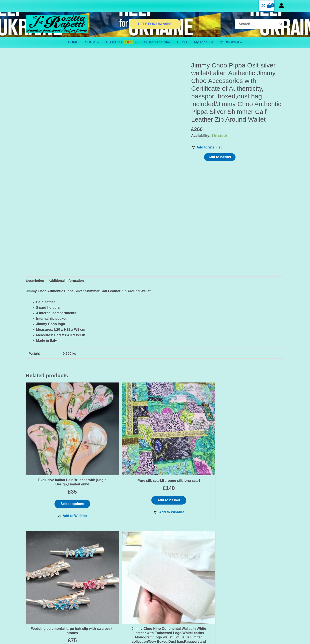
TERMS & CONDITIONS (112, 585)
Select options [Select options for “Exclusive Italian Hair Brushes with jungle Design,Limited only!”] (57, 473)
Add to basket (220, 157)
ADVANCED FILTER (54, 612)
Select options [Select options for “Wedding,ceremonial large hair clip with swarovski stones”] (188, 473)
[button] (206, 147)
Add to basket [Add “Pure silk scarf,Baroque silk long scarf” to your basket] (122, 473)
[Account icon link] (281, 6)
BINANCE (54, 617)
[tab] (35, 281)
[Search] (281, 24)
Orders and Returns (109, 596)
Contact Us (102, 574)
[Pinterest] (260, 585)
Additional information (67, 281)
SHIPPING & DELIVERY (112, 591)
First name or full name (54, 562)
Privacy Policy (105, 580)
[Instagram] (251, 585)
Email (54, 578)
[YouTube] (270, 585)
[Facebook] (242, 585)
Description (35, 281)
